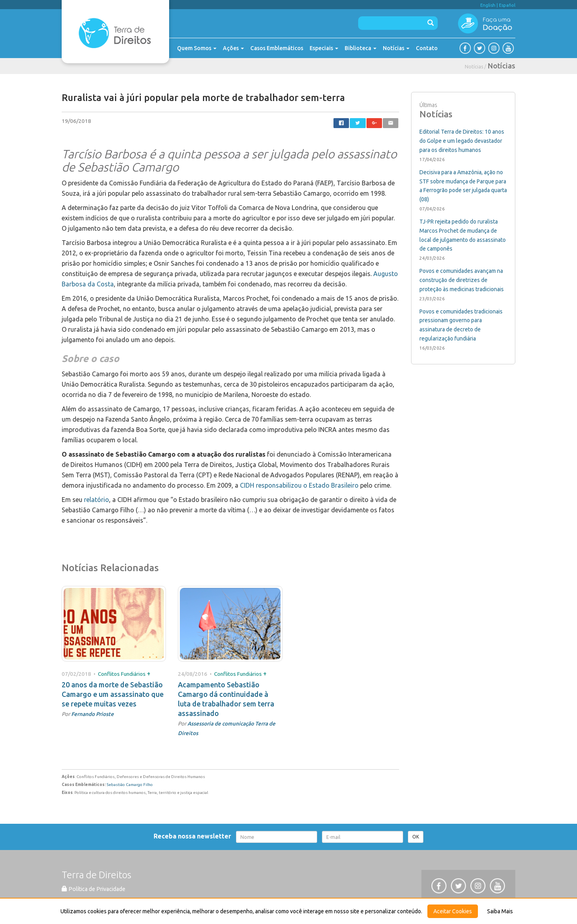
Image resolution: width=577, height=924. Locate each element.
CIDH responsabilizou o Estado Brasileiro (300, 485)
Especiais (324, 48)
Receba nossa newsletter (194, 836)
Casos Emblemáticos (277, 48)
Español (507, 5)
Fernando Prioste (93, 714)
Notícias (396, 48)
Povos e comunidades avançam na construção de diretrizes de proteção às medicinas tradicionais (462, 280)
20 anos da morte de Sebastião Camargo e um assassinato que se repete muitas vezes (113, 694)
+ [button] (149, 673)
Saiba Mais (500, 911)
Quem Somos (197, 48)
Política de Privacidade (94, 889)
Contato (427, 48)
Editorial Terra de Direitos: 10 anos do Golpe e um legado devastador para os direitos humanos (462, 141)
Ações (233, 48)
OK (416, 837)
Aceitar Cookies (453, 911)
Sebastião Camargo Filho (130, 785)
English (488, 5)
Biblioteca (361, 48)
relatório (96, 500)
